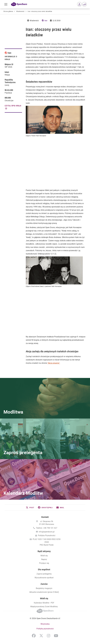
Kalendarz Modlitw (23, 493)
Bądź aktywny (44, 551)
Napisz (44, 559)
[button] (30, 508)
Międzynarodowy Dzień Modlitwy (44, 607)
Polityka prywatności (45, 629)
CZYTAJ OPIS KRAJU (13, 106)
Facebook (34, 636)
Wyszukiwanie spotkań (44, 578)
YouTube (56, 636)
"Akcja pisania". (54, 363)
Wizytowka (45, 624)
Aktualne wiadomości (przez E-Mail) (44, 592)
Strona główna (8, 11)
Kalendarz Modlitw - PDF (44, 603)
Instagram (49, 636)
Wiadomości (20, 11)
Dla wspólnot (44, 569)
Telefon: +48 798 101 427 (47, 528)
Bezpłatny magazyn (44, 588)
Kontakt (45, 517)
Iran (46, 20)
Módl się (44, 556)
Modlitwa (13, 412)
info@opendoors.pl (47, 532)
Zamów (44, 584)
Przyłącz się (44, 563)
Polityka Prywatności (47, 535)
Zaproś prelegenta (23, 453)
